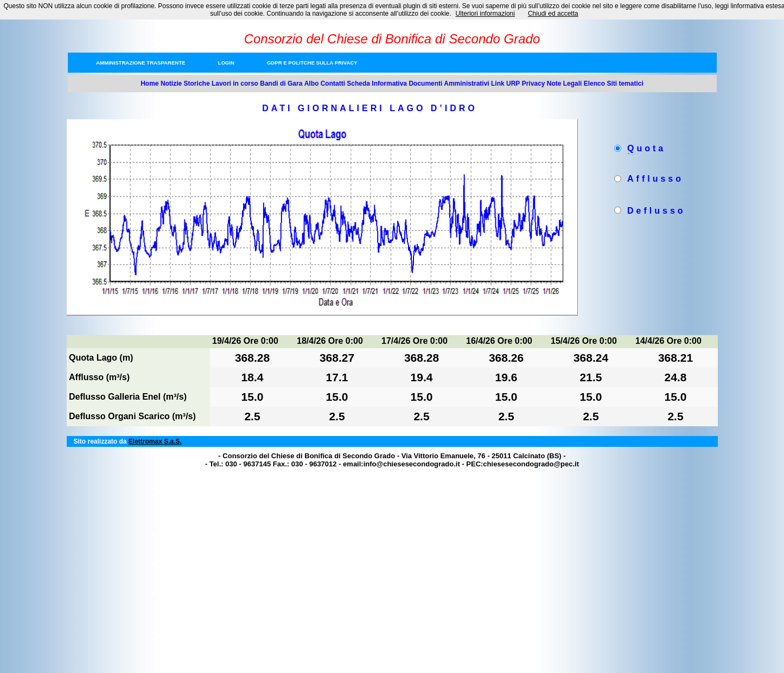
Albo (312, 84)
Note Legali (565, 84)
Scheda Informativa (377, 84)
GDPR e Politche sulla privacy (312, 63)
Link (498, 84)
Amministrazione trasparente (141, 63)
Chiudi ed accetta (553, 14)
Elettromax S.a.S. (155, 441)
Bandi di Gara (281, 84)
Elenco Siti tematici (614, 84)
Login (226, 63)
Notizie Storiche (185, 84)
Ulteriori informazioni (485, 14)
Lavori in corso (235, 84)
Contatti (333, 84)
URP (513, 84)
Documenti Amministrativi (449, 84)
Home (149, 84)
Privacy (534, 84)
